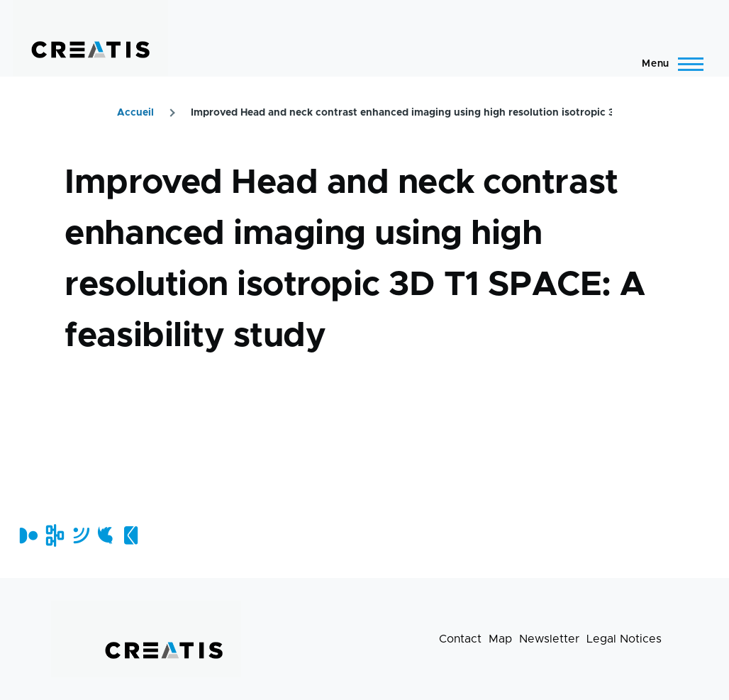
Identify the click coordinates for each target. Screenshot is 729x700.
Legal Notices (624, 639)
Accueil (135, 113)
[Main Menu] (668, 64)
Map (500, 639)
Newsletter (549, 639)
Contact (460, 639)
